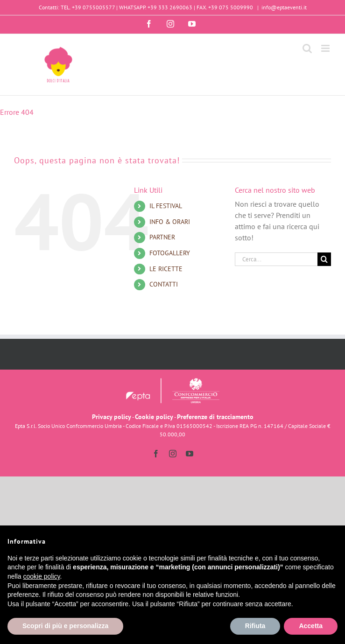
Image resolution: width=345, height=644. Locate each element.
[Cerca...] (276, 259)
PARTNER (162, 237)
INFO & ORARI (170, 222)
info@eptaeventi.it (284, 7)
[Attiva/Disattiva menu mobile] (326, 48)
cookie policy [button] (41, 576)
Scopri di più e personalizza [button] (65, 626)
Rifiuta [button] (255, 626)
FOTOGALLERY (170, 253)
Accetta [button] (311, 626)
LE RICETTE (166, 269)
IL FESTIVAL (166, 206)
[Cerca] (324, 259)
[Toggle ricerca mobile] (307, 48)
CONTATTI (164, 284)
